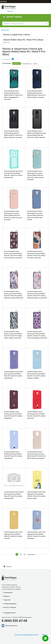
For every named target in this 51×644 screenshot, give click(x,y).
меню (4, 2)
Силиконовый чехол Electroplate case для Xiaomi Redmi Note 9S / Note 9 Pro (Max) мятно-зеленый (36, 175)
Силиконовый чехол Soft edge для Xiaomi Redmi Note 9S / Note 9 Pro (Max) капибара (36, 535)
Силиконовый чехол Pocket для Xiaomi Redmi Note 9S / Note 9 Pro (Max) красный (36, 415)
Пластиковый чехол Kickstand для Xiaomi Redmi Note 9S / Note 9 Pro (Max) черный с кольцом (13, 134)
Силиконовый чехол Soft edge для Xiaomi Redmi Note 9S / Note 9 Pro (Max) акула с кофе (36, 495)
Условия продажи (10, 604)
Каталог (5, 30)
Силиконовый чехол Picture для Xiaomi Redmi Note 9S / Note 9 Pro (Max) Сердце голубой (36, 375)
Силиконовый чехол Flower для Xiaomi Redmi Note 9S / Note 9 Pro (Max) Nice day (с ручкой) (36, 254)
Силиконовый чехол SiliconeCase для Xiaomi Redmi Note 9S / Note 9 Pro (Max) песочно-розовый (37, 455)
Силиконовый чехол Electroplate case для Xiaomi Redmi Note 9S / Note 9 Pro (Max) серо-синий (35, 215)
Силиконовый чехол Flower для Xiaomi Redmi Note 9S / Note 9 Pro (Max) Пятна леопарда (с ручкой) (37, 335)
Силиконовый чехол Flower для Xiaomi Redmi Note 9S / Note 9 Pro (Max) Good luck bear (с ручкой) (13, 254)
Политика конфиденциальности (27, 635)
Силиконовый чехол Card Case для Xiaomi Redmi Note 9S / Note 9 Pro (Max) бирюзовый (13, 174)
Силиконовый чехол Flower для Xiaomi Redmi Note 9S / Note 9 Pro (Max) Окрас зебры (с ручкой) (13, 335)
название (16, 63)
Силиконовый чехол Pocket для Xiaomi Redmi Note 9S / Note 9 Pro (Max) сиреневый (13, 455)
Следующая (31, 554)
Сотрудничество (9, 613)
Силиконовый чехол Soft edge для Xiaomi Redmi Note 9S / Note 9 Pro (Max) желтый (13, 535)
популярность (26, 63)
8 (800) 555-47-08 (14, 621)
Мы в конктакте (9, 626)
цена (35, 63)
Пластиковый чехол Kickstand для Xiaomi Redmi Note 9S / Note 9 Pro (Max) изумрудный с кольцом (13, 95)
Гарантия (7, 600)
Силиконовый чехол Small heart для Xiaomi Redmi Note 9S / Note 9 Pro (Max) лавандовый (14, 495)
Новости (7, 596)
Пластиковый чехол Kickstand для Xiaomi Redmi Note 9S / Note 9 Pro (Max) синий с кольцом (37, 94)
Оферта (45, 635)
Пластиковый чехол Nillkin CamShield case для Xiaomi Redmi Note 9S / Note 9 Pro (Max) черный (37, 134)
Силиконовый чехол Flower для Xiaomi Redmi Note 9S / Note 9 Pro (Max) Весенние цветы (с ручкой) (37, 295)
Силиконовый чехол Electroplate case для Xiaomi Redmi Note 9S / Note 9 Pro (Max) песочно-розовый (13, 215)
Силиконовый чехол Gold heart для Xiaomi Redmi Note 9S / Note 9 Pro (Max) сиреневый (13, 375)
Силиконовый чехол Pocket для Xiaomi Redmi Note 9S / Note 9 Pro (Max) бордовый (13, 415)
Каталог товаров (13, 17)
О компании (8, 592)
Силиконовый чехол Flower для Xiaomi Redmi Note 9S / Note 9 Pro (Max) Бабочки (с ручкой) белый (14, 295)
